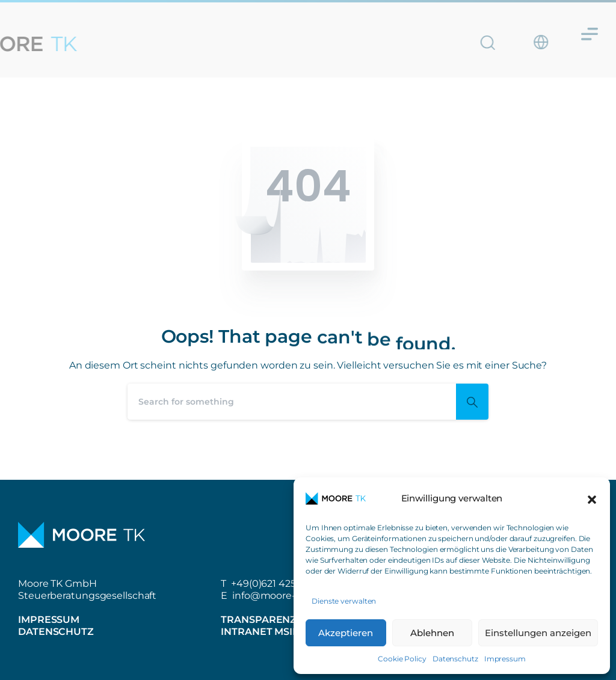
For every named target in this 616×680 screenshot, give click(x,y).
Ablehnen (432, 633)
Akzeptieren (346, 633)
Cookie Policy (402, 659)
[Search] (292, 402)
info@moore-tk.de (276, 596)
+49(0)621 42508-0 (275, 584)
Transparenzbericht (281, 620)
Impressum (505, 659)
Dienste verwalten (344, 601)
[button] (592, 498)
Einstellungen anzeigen (538, 633)
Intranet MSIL (260, 632)
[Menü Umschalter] (590, 30)
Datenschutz (455, 659)
